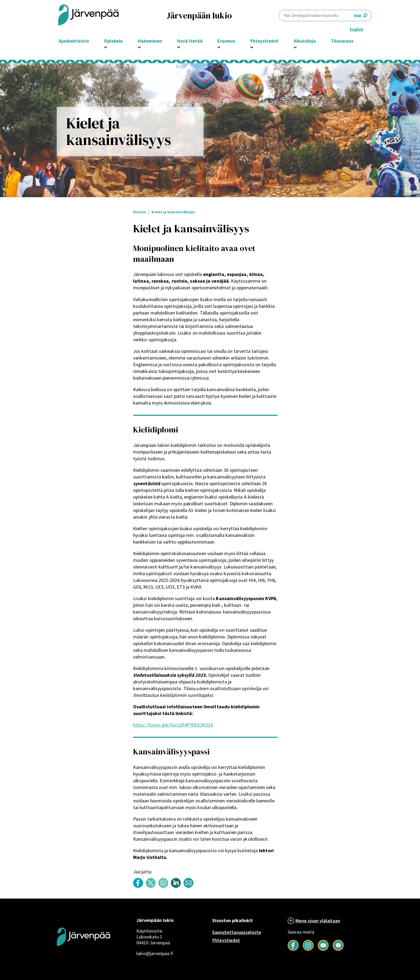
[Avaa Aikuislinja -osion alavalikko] (295, 47)
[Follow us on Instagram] (308, 949)
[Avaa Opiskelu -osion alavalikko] (106, 47)
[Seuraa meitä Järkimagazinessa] (338, 949)
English (357, 29)
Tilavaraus (342, 41)
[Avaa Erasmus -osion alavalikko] (219, 47)
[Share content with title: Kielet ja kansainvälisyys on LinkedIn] (177, 886)
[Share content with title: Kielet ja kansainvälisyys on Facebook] (139, 886)
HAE (325, 15)
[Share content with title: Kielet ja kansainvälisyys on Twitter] (152, 886)
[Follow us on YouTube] (323, 949)
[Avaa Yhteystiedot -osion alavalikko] (252, 47)
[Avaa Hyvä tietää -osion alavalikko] (179, 47)
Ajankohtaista (74, 41)
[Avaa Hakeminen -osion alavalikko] (139, 47)
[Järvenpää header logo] (88, 15)
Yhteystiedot (226, 940)
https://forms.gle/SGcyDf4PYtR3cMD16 (173, 725)
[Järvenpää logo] (83, 955)
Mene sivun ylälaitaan (318, 921)
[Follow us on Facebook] (293, 949)
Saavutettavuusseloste (237, 932)
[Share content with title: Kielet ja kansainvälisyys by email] (190, 886)
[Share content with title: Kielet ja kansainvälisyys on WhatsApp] (165, 886)
